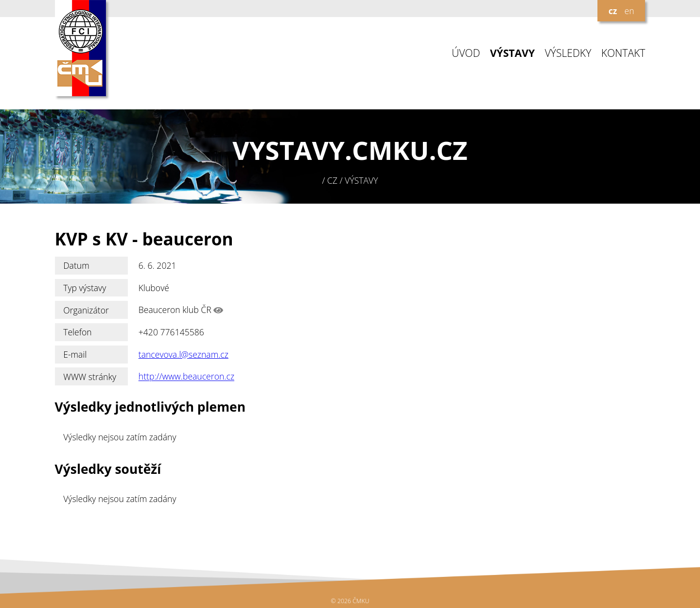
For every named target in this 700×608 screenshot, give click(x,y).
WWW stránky (90, 377)
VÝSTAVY (512, 53)
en (629, 11)
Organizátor (86, 310)
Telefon (78, 332)
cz (613, 11)
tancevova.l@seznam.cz (184, 354)
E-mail (75, 354)
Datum (76, 265)
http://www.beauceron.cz (186, 377)
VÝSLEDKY (568, 53)
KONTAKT (623, 53)
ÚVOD (466, 53)
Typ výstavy (85, 288)
